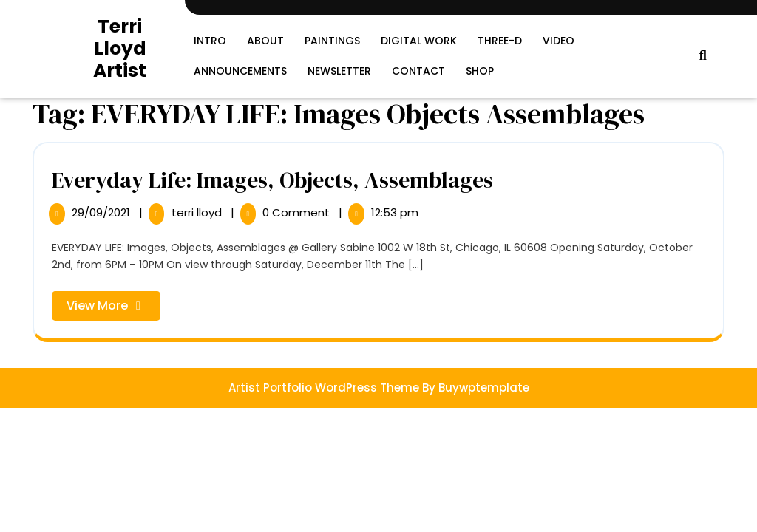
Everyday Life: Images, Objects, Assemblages (272, 180)
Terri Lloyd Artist (120, 48)
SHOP (480, 71)
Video (559, 41)
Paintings (332, 41)
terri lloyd (198, 212)
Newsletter (339, 71)
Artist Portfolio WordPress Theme (324, 388)
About (265, 41)
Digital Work (419, 41)
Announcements (240, 71)
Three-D (500, 41)
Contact (418, 71)
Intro (210, 41)
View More (113, 308)
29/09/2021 (102, 212)
